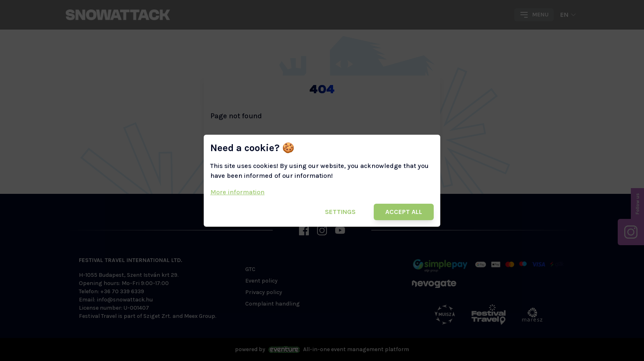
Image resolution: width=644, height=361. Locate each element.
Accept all (404, 212)
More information (237, 192)
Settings (340, 212)
